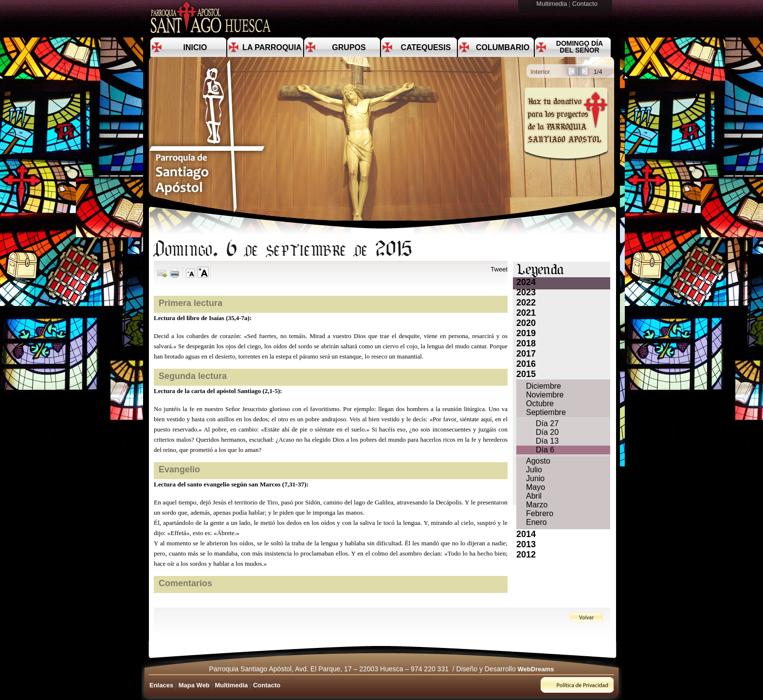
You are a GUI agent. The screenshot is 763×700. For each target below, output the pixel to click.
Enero (536, 522)
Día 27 (547, 423)
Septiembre (546, 412)
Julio (534, 470)
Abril (534, 496)
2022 (526, 303)
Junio (535, 478)
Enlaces (161, 685)
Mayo (536, 487)
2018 (526, 343)
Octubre (540, 404)
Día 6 (545, 450)
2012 (526, 555)
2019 (526, 333)
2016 (526, 364)
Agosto (538, 461)
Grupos (349, 47)
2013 (526, 544)
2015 (526, 374)
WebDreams (536, 669)
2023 (526, 292)
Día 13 (547, 441)
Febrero (540, 513)
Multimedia (552, 4)
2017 (526, 354)
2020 (526, 323)
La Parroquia (272, 47)
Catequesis (426, 47)
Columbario (503, 47)
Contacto (586, 4)
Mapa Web (194, 685)
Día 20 (547, 432)
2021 (526, 313)
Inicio (195, 47)
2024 (526, 282)
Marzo (537, 505)
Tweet (499, 269)
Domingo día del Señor (580, 47)
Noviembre (545, 395)
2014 (526, 534)
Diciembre (544, 386)
